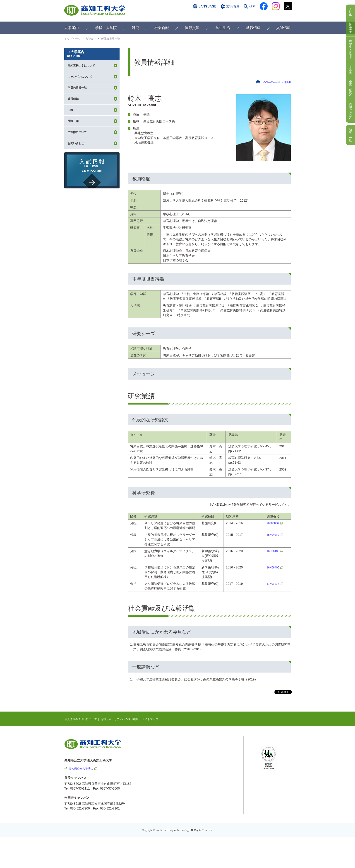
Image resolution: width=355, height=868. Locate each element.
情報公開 (216, 801)
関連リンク (211, 765)
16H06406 (273, 567)
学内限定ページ (271, 763)
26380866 (273, 523)
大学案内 (94, 39)
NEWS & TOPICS (215, 744)
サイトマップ (163, 719)
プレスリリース (221, 813)
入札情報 (216, 838)
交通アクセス (200, 15)
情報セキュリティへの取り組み (128, 719)
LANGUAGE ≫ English (274, 82)
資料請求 (246, 15)
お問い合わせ (224, 15)
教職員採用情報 (221, 826)
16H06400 (273, 551)
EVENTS (209, 751)
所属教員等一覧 (117, 39)
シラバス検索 (270, 749)
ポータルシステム (273, 756)
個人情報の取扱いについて (83, 719)
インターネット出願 (272, 15)
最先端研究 (211, 758)
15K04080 (273, 535)
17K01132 (273, 584)
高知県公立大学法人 (83, 768)
